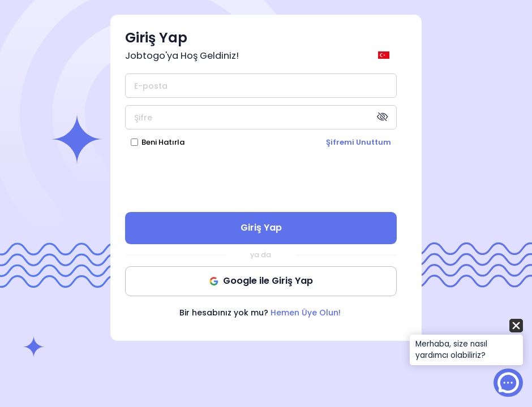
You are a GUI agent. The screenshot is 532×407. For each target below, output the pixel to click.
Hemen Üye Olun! (306, 313)
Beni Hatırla (163, 142)
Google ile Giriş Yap (261, 281)
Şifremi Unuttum (359, 142)
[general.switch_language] (386, 55)
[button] (466, 343)
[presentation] (261, 179)
